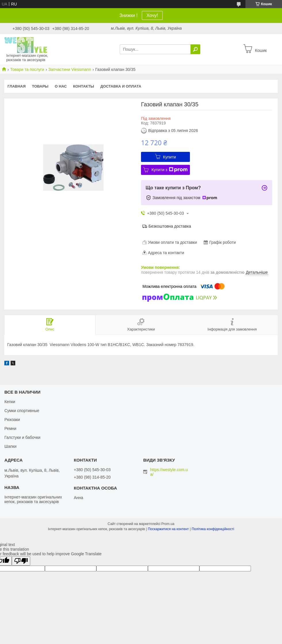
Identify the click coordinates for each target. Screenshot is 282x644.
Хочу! (152, 15)
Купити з (169, 170)
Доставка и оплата (121, 86)
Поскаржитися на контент (168, 529)
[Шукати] (195, 49)
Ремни (10, 428)
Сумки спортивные (22, 411)
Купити (170, 157)
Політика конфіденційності (213, 529)
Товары (40, 86)
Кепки (10, 402)
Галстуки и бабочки (22, 437)
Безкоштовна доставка (170, 226)
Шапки (10, 446)
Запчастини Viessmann (70, 69)
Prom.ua (168, 524)
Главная (17, 86)
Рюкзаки (12, 420)
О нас (61, 86)
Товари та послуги (27, 69)
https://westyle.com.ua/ (169, 472)
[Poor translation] (21, 561)
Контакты (84, 86)
